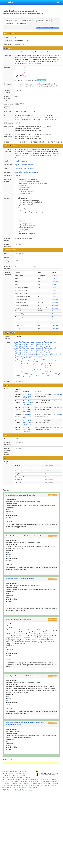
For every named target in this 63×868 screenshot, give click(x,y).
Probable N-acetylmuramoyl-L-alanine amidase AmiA (24, 536)
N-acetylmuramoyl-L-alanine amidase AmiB (21, 495)
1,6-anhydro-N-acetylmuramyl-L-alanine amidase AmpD (25, 676)
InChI (35, 80)
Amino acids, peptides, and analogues (26, 172)
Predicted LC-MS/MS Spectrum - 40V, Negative (29, 429)
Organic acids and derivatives (24, 165)
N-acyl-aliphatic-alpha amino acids (29, 179)
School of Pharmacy (15, 773)
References (23, 24)
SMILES (31, 80)
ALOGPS (55, 276)
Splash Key (39, 391)
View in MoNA (58, 394)
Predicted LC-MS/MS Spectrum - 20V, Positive (29, 403)
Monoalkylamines (24, 189)
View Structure (41, 80)
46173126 (48, 471)
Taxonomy (16, 21)
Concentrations (9, 24)
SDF (23, 80)
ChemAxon (55, 282)
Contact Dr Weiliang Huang (23, 790)
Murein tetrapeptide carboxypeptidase (19, 619)
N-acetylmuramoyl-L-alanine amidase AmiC (21, 579)
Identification (8, 21)
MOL (19, 80)
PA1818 (8, 652)
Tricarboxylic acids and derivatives (29, 181)
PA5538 (8, 556)
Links (16, 24)
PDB (26, 80)
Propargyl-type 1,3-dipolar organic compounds (33, 183)
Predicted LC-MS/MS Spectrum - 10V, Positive (29, 396)
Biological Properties (39, 21)
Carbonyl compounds (25, 193)
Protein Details (53, 495)
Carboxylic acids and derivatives (24, 168)
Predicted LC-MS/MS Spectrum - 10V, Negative (29, 416)
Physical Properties (26, 21)
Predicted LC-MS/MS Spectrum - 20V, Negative (29, 423)
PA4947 (8, 514)
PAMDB (10, 2)
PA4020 (8, 745)
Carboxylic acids (24, 185)
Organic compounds (21, 161)
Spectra (48, 21)
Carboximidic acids (24, 187)
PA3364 (8, 597)
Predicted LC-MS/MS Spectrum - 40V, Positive (29, 409)
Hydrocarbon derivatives (26, 191)
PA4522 (8, 700)
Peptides (17, 176)
